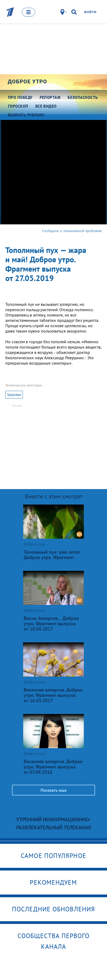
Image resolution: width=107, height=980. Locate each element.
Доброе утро (27, 81)
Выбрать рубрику (26, 115)
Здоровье (14, 395)
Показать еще (53, 790)
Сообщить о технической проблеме (72, 231)
